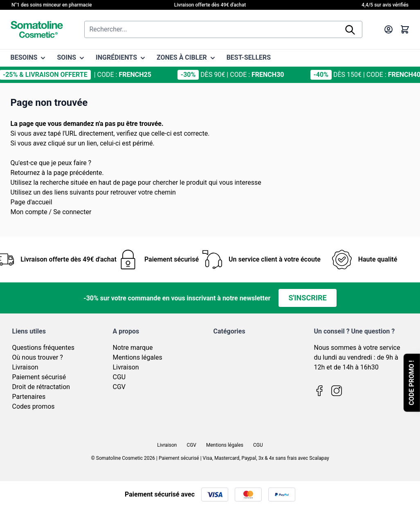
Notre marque (133, 348)
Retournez (25, 173)
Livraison (25, 367)
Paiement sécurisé (39, 377)
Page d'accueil (31, 202)
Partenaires (29, 397)
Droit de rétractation (41, 387)
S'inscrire (307, 298)
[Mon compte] (389, 29)
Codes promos (34, 406)
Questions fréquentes (43, 348)
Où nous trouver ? (38, 357)
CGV (119, 387)
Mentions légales (138, 357)
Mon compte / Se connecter (51, 212)
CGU (119, 377)
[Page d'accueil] (37, 29)
